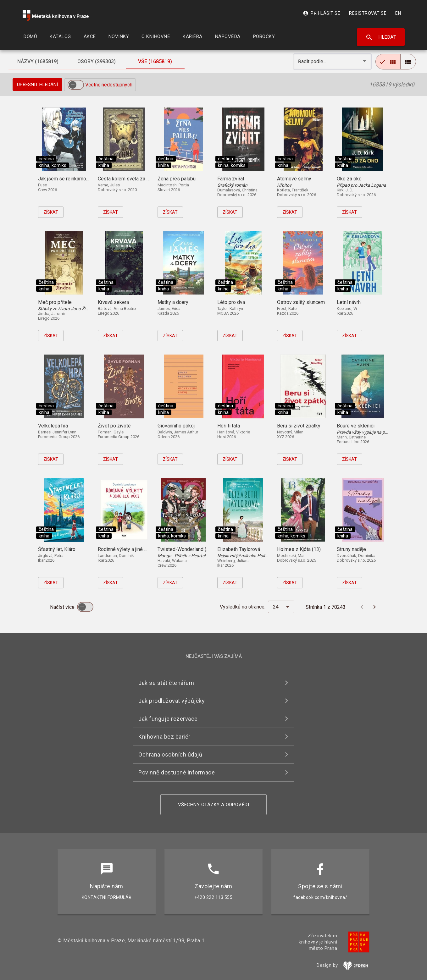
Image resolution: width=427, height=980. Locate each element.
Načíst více (63, 607)
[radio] (388, 62)
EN (398, 13)
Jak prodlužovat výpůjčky (172, 701)
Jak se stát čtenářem (166, 683)
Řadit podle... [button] (313, 61)
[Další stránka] (374, 607)
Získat (51, 212)
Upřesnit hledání (37, 85)
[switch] (76, 85)
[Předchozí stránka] (362, 607)
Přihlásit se (322, 13)
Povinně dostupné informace (177, 772)
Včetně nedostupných (109, 85)
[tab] (38, 62)
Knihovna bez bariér (164, 737)
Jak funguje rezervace (168, 719)
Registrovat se (368, 13)
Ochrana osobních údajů (170, 754)
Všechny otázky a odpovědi (214, 805)
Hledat (381, 37)
